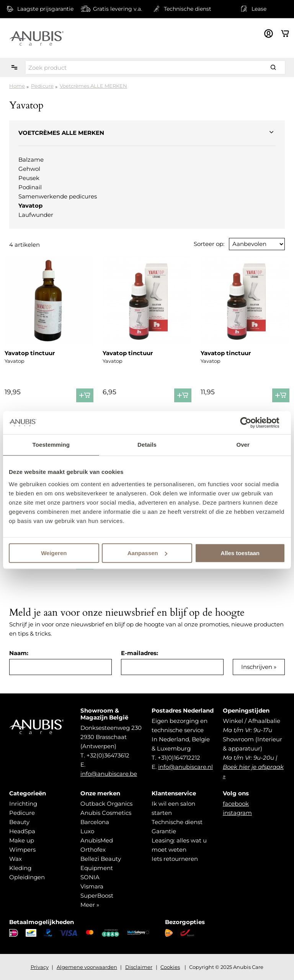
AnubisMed (97, 840)
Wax (16, 859)
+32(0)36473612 (108, 755)
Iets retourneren (175, 859)
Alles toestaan (240, 553)
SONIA (90, 877)
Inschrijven (257, 667)
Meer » (90, 905)
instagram (237, 813)
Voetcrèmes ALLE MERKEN (93, 86)
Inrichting (23, 804)
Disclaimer (139, 967)
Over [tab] (243, 445)
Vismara (92, 886)
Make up (22, 840)
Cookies (170, 967)
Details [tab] (147, 445)
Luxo (87, 831)
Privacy (40, 967)
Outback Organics (106, 804)
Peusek (29, 178)
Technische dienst (177, 822)
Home (17, 86)
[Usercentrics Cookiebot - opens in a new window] (252, 423)
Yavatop (30, 206)
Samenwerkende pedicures (58, 196)
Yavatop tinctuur (30, 353)
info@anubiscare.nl (185, 767)
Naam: (19, 653)
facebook (236, 804)
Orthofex (93, 850)
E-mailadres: (140, 653)
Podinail (30, 187)
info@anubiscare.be (109, 774)
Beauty (19, 822)
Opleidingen (27, 877)
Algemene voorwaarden (87, 967)
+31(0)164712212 (179, 758)
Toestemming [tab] (51, 445)
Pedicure (42, 86)
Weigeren (54, 553)
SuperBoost (97, 896)
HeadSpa (22, 831)
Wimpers (22, 850)
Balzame (31, 160)
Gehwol (29, 169)
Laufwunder (36, 215)
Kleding (20, 868)
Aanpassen (147, 553)
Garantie (164, 831)
